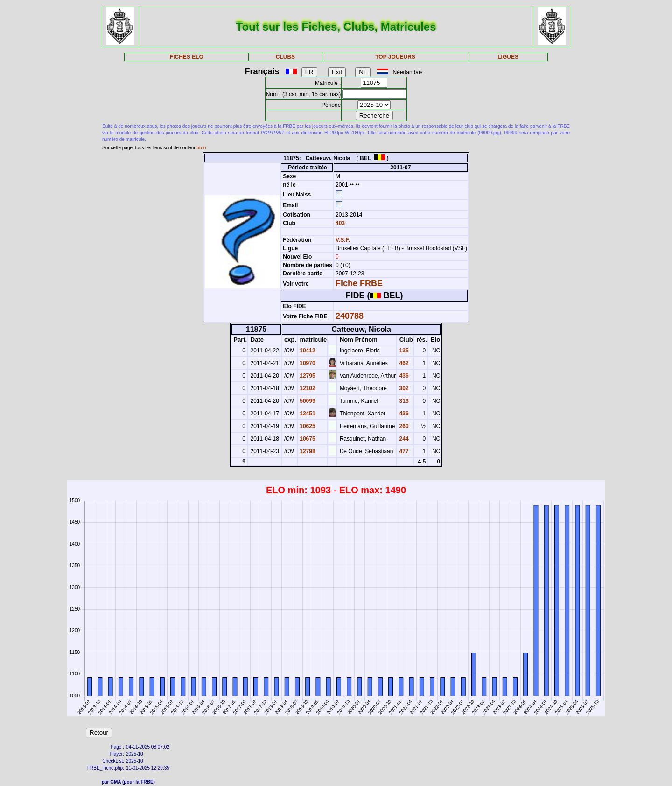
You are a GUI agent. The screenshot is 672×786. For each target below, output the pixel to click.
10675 (307, 439)
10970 (307, 363)
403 (339, 223)
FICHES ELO (187, 57)
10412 (307, 351)
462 (403, 363)
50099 (307, 401)
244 (403, 439)
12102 (307, 388)
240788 (350, 316)
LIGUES (508, 57)
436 (403, 376)
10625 (307, 426)
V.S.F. (343, 240)
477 (403, 451)
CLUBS (285, 57)
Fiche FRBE (359, 283)
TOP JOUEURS (395, 57)
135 (403, 351)
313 (403, 401)
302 (403, 388)
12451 (307, 414)
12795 (307, 376)
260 (403, 426)
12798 (307, 451)
